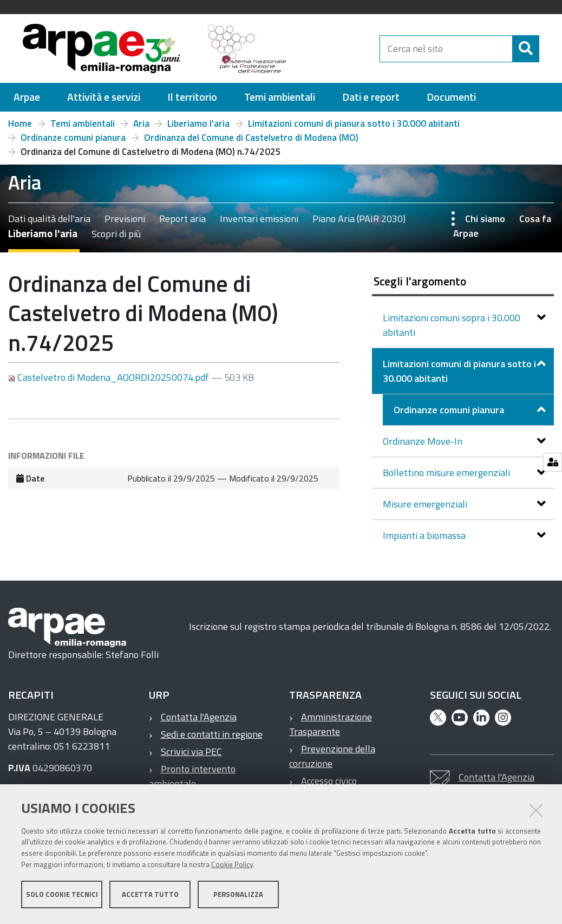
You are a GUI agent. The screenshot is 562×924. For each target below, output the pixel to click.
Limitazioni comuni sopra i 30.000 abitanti (452, 330)
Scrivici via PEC (191, 756)
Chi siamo (485, 223)
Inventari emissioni (259, 223)
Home (20, 128)
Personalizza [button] (238, 896)
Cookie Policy (232, 866)
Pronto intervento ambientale (192, 781)
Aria (141, 128)
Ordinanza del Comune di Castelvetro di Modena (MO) (251, 142)
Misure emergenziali (426, 509)
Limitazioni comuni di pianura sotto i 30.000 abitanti (354, 128)
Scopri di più (116, 239)
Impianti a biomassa (425, 540)
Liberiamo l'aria (198, 128)
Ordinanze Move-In (424, 446)
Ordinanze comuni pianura (73, 142)
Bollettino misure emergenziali (447, 477)
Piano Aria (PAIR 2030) (359, 223)
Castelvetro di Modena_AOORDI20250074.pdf (110, 382)
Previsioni (125, 223)
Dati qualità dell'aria (49, 223)
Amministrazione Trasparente (331, 729)
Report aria (182, 223)
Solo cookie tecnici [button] (62, 896)
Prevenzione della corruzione (332, 761)
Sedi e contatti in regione (212, 739)
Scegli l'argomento (420, 286)
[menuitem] (27, 102)
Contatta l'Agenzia (199, 722)
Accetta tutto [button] (150, 896)
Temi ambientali (83, 128)
